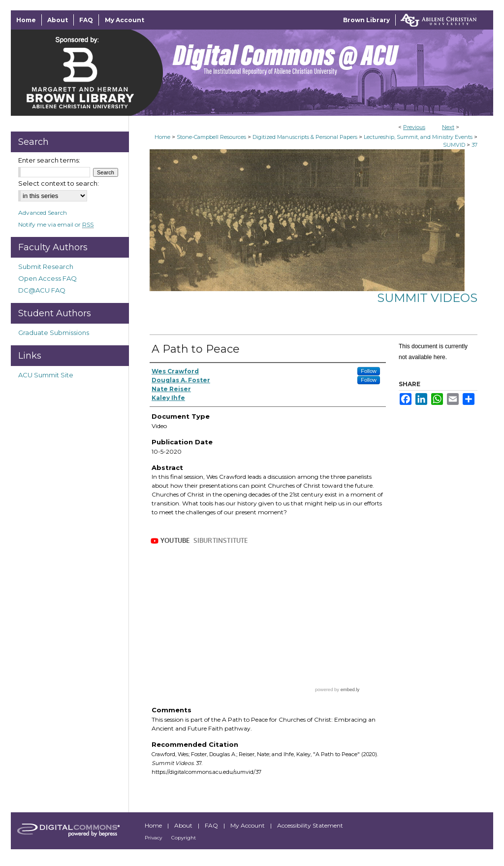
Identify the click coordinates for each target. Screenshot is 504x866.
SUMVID (454, 145)
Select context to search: (59, 183)
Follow (369, 371)
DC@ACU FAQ (42, 290)
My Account (248, 825)
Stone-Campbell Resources (211, 137)
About (184, 825)
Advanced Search (43, 213)
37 (474, 145)
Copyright (184, 838)
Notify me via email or (56, 224)
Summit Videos (427, 298)
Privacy (154, 838)
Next (448, 127)
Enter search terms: (49, 160)
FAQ (212, 825)
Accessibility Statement (310, 825)
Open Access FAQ (47, 278)
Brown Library (366, 20)
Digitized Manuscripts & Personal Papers (305, 137)
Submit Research (46, 266)
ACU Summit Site (46, 375)
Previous (414, 127)
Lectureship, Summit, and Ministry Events (418, 137)
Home (162, 137)
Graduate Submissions (54, 333)
